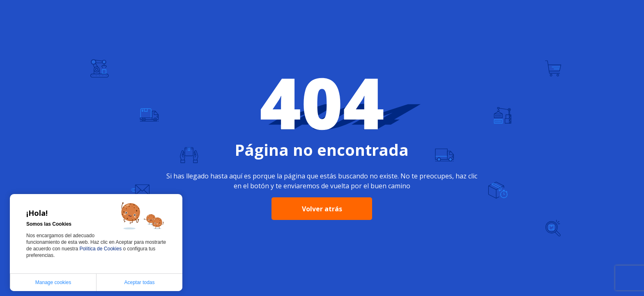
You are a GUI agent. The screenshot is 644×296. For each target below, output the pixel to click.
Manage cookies (53, 282)
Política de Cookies (101, 249)
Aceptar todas (139, 282)
